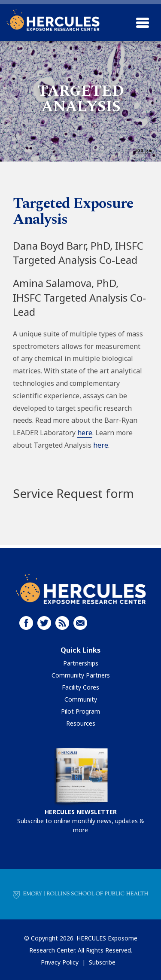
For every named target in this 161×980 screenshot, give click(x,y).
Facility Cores (80, 687)
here (85, 433)
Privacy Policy (60, 962)
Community (81, 699)
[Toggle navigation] (143, 23)
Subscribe (102, 962)
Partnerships (81, 663)
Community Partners (81, 675)
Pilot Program (80, 711)
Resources (81, 723)
